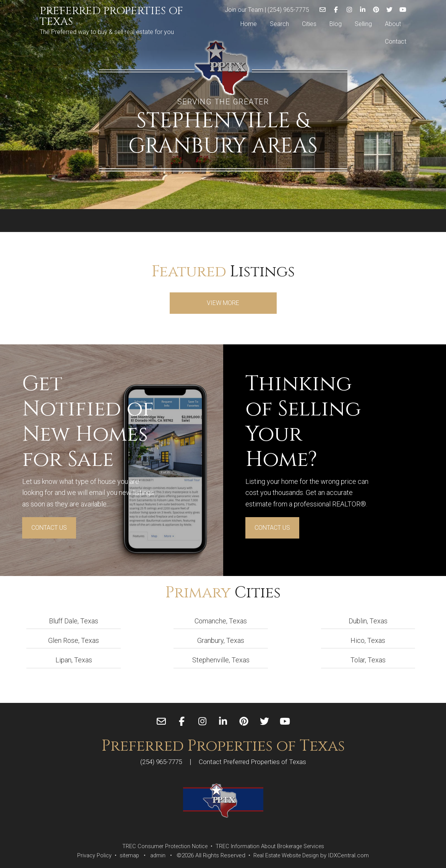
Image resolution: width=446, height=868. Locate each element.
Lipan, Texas (74, 660)
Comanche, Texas (221, 621)
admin (156, 855)
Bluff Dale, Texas (74, 621)
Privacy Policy (90, 855)
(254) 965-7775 (288, 9)
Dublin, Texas (368, 621)
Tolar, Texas (368, 660)
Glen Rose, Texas (74, 640)
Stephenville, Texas (221, 660)
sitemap (126, 855)
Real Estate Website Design (287, 855)
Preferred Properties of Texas (111, 16)
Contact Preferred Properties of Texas (254, 762)
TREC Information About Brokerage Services (272, 846)
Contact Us (49, 528)
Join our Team (244, 9)
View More (223, 303)
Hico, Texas (368, 640)
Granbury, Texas (221, 640)
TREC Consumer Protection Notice (162, 846)
